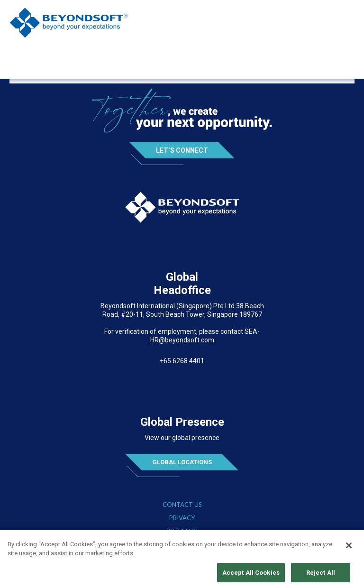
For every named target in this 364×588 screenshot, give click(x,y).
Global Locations (182, 462)
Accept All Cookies (251, 575)
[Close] (349, 548)
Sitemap (182, 531)
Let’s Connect (182, 150)
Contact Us (182, 505)
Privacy (182, 518)
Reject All (321, 575)
